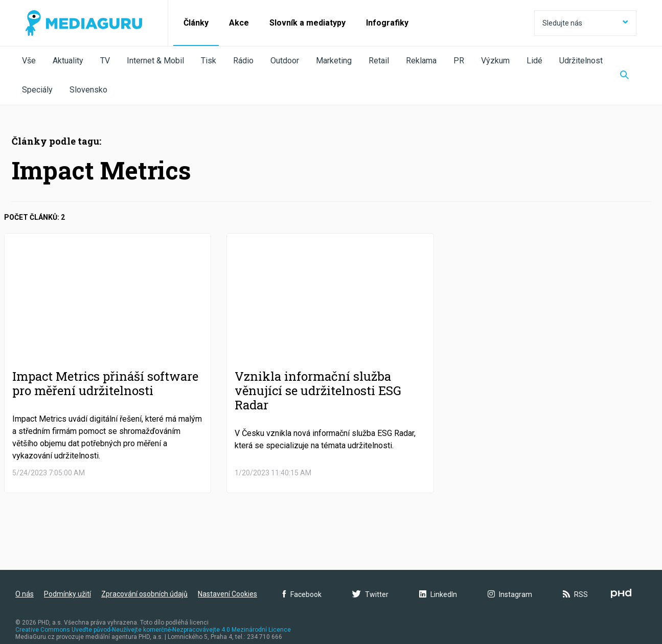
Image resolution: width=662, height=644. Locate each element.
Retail (379, 61)
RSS (575, 594)
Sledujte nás (585, 23)
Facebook (302, 594)
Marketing (334, 61)
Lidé (534, 61)
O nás (25, 594)
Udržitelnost (581, 61)
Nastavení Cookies (227, 594)
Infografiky (387, 23)
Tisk (209, 61)
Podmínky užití (67, 594)
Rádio (243, 61)
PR (459, 61)
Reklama (421, 61)
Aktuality (68, 61)
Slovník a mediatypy (307, 23)
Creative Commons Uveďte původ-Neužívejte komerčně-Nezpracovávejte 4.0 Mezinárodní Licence (153, 630)
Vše (29, 61)
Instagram (510, 594)
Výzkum (495, 61)
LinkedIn (438, 594)
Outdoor (285, 61)
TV (105, 61)
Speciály (37, 90)
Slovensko (88, 90)
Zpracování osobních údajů (144, 594)
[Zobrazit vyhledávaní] (624, 76)
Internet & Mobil (155, 61)
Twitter (370, 594)
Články (196, 23)
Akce (239, 23)
